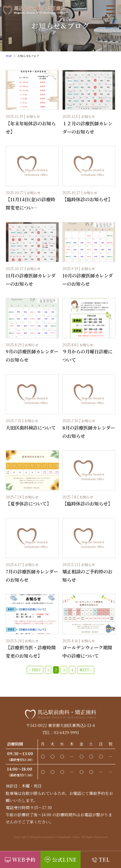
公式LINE (64, 860)
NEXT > (86, 670)
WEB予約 (24, 860)
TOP (9, 56)
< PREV (35, 670)
